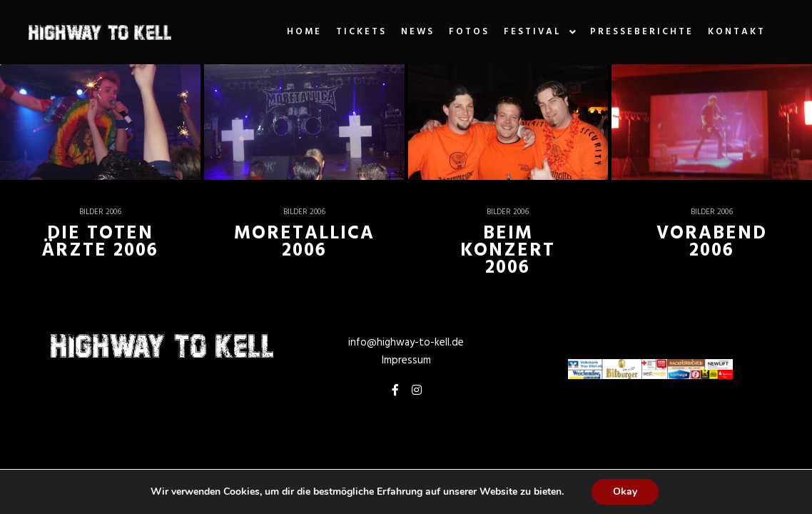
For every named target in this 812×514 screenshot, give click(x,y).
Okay (625, 492)
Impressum (406, 361)
